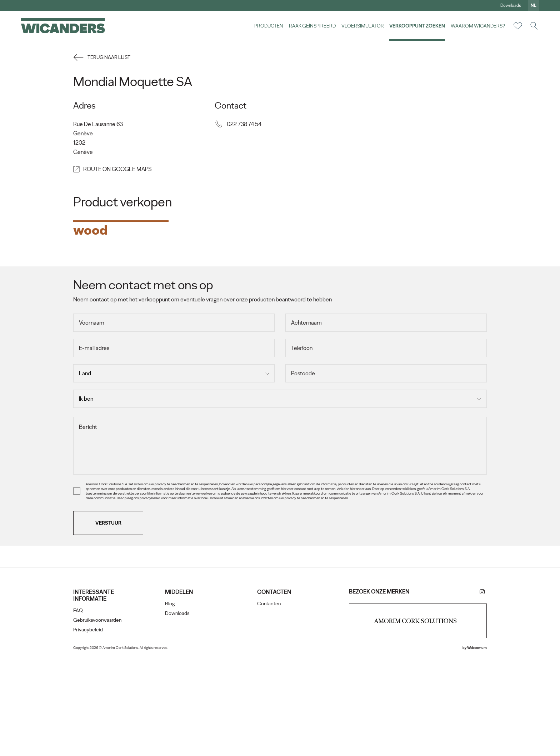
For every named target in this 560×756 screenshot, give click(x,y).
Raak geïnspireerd (312, 26)
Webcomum (475, 747)
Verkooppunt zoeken (417, 26)
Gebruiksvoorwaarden (99, 719)
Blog (171, 703)
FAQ (80, 709)
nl (533, 5)
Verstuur (110, 622)
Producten (268, 26)
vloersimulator (362, 26)
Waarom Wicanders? (477, 26)
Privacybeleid (90, 729)
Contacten (269, 703)
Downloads (510, 5)
